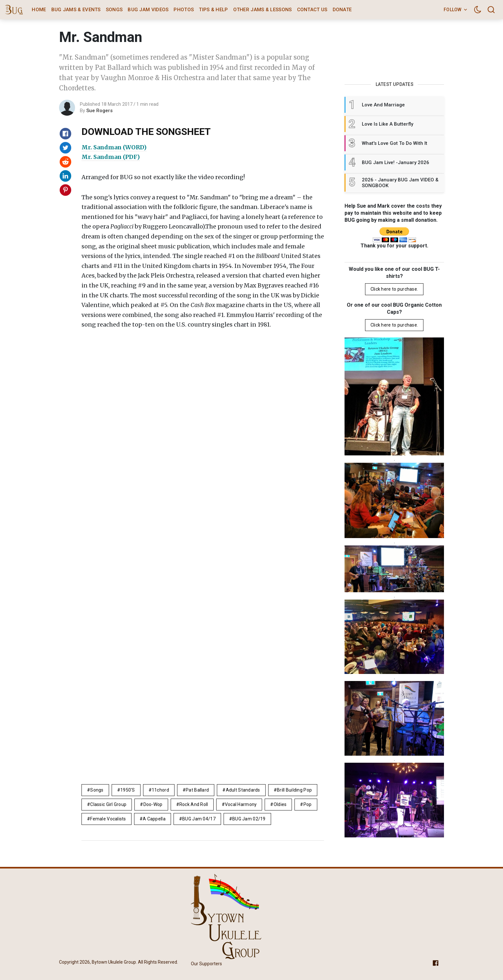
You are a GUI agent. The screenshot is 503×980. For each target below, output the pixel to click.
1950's (128, 790)
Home (39, 10)
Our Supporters (206, 964)
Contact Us (312, 10)
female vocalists (108, 819)
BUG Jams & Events (76, 10)
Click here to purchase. (394, 289)
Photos (184, 10)
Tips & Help (213, 10)
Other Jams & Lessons (263, 10)
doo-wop (153, 804)
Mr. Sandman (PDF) (111, 157)
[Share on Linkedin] (65, 176)
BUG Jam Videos (148, 10)
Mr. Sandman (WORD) (114, 147)
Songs (114, 10)
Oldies (280, 804)
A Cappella (154, 819)
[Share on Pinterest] (65, 190)
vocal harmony (241, 804)
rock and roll (194, 804)
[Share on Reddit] (65, 162)
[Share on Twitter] (65, 148)
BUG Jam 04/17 (199, 819)
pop (308, 804)
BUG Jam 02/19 (249, 819)
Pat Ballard (197, 790)
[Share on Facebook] (65, 134)
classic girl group (108, 804)
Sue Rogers (99, 111)
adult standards (243, 790)
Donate (342, 10)
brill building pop (294, 790)
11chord (160, 790)
